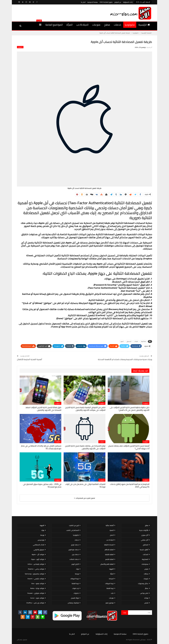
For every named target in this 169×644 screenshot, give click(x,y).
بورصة (77, 574)
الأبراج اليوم (75, 564)
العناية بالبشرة (109, 554)
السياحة (111, 579)
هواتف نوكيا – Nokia (37, 588)
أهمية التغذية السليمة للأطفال (30, 359)
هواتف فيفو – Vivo (38, 583)
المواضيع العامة (54, 25)
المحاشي (146, 545)
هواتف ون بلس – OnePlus (35, 603)
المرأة (69, 25)
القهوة (111, 569)
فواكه (146, 598)
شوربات (146, 579)
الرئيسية (144, 25)
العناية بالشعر (109, 559)
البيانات (136, 341)
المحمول (129, 341)
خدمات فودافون (74, 550)
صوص (146, 569)
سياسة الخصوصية (93, 2)
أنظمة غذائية (110, 525)
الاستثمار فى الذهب (73, 530)
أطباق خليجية (144, 550)
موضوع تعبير (110, 603)
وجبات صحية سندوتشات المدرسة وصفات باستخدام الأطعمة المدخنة (125, 359)
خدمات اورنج (75, 545)
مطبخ (107, 25)
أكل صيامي (145, 540)
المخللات (146, 554)
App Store (144, 341)
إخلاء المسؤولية (128, 2)
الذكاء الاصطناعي (39, 545)
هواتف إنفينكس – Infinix (36, 564)
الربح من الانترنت (74, 525)
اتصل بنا (83, 2)
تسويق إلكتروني (39, 550)
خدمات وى (75, 554)
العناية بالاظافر (109, 550)
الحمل (112, 535)
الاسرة (112, 530)
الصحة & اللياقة (109, 545)
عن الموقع (118, 2)
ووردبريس (41, 540)
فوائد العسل (75, 598)
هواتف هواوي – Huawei (36, 593)
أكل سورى (145, 535)
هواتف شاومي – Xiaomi (36, 579)
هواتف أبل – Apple (38, 554)
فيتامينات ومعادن (73, 603)
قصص (146, 603)
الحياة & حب (82, 25)
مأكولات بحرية (144, 530)
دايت (112, 593)
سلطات (146, 574)
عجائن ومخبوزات (143, 583)
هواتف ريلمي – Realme (36, 569)
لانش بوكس (144, 593)
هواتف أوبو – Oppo (38, 559)
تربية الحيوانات (109, 583)
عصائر (147, 588)
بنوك (77, 569)
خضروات (76, 593)
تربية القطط (110, 588)
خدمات (117, 25)
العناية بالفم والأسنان (107, 564)
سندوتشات (145, 564)
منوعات (96, 25)
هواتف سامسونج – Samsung (35, 574)
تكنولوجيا (130, 25)
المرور (122, 341)
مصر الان (20, 640)
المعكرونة (145, 559)
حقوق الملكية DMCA (106, 2)
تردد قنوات (76, 588)
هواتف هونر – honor (37, 598)
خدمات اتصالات (74, 559)
